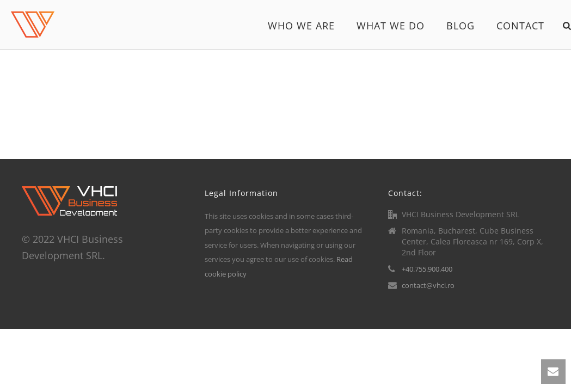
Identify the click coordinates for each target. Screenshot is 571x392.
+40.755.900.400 (427, 269)
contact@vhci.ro (428, 285)
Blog (461, 26)
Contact (520, 26)
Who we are (301, 26)
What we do (391, 26)
